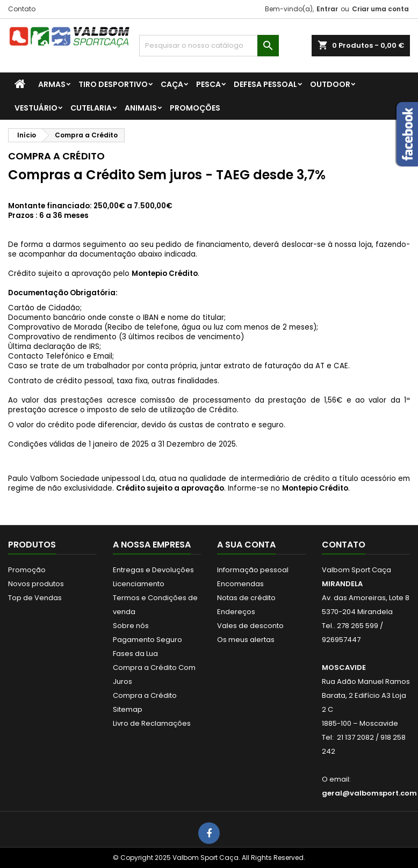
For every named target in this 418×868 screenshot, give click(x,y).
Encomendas (240, 584)
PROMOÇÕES (195, 108)
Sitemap (128, 709)
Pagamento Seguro (147, 640)
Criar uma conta (380, 9)
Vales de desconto (250, 626)
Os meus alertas (246, 640)
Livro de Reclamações (152, 723)
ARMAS (52, 84)
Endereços (236, 612)
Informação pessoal (253, 570)
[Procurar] (209, 46)
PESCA (208, 84)
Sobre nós (131, 626)
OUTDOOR (330, 84)
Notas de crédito (246, 598)
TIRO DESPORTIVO (113, 84)
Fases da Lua (135, 654)
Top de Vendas (35, 598)
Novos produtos (36, 584)
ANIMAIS (141, 108)
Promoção (27, 570)
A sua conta (246, 545)
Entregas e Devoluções (153, 570)
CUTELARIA (91, 108)
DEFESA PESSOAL (265, 84)
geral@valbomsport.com (369, 793)
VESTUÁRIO (36, 108)
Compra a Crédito (145, 695)
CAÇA (172, 84)
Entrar (327, 9)
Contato (22, 9)
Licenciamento (139, 584)
